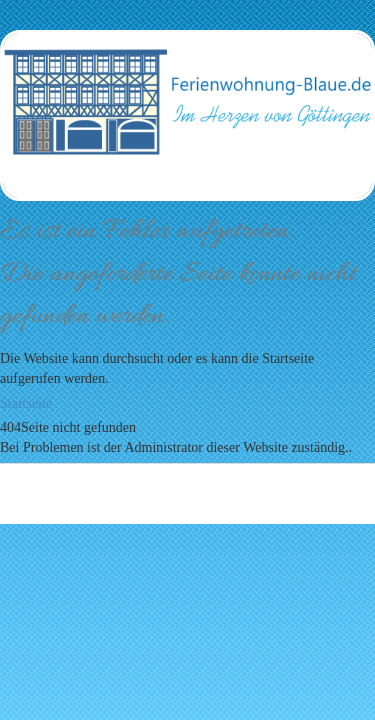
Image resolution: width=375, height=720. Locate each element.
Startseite (26, 403)
